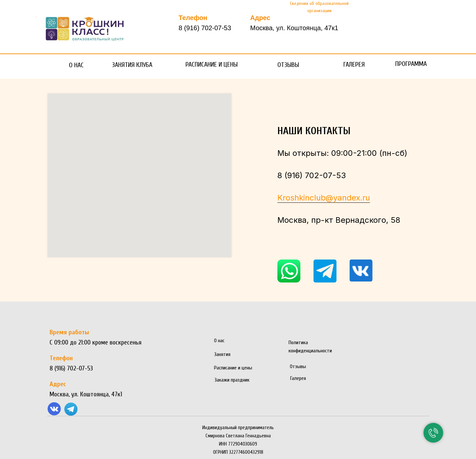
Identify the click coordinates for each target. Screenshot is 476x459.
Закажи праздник (232, 380)
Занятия (222, 354)
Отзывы (298, 366)
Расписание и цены (233, 368)
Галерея (298, 378)
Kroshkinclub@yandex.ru (324, 198)
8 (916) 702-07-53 (312, 175)
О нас (219, 341)
